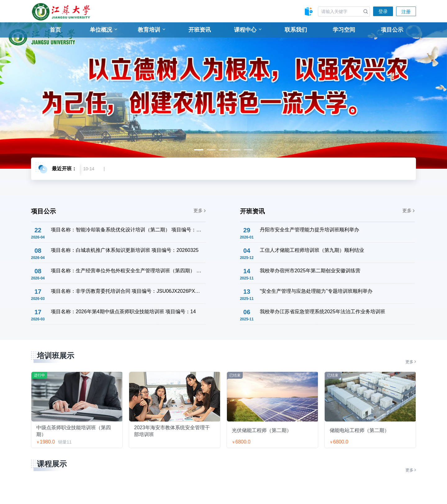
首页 (55, 30)
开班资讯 (200, 30)
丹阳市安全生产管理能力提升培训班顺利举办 (309, 230)
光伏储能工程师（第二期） (262, 430)
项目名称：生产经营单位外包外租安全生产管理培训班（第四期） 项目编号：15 (126, 271)
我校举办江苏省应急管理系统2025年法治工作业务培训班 (323, 312)
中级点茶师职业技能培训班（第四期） (74, 431)
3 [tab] (223, 150)
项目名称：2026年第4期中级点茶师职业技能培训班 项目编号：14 (123, 312)
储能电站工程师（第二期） (359, 430)
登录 (383, 11)
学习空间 (344, 30)
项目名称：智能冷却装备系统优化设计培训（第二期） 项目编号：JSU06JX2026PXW (126, 230)
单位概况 (103, 30)
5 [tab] (248, 150)
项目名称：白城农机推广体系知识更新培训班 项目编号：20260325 (125, 250)
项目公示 (392, 30)
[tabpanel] (223, 96)
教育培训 (151, 30)
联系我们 (296, 30)
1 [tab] (199, 150)
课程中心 (248, 30)
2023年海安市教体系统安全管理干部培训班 (172, 431)
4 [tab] (236, 150)
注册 (406, 12)
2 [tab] (211, 150)
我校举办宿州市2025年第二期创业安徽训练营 (310, 271)
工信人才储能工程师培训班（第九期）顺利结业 (312, 250)
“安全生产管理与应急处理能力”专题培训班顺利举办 (316, 291)
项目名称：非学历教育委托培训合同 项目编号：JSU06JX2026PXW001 (126, 291)
